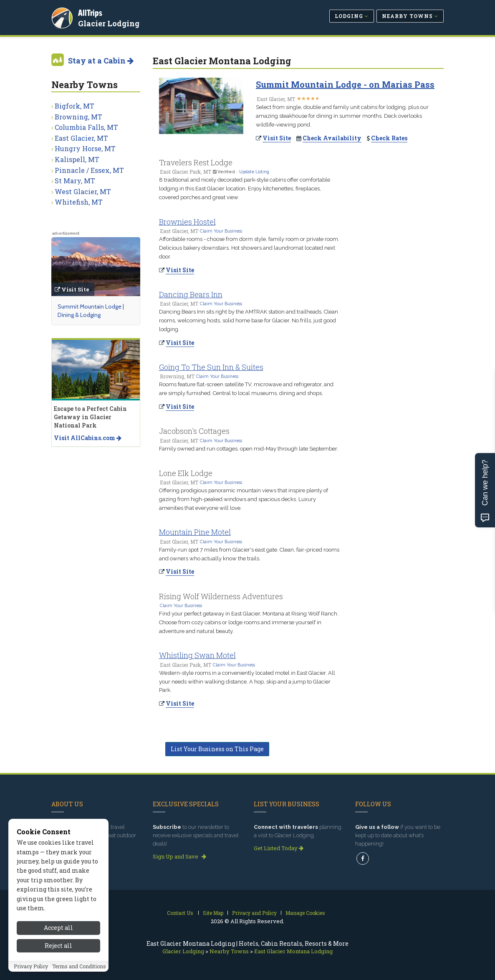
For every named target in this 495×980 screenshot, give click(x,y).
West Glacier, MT (83, 191)
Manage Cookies (305, 913)
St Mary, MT (75, 181)
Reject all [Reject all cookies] (58, 948)
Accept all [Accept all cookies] (58, 931)
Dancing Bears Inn (191, 294)
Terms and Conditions (79, 969)
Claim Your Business (221, 231)
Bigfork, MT (75, 106)
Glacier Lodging (110, 23)
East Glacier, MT (81, 138)
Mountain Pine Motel (195, 532)
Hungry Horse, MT (85, 148)
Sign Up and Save (179, 856)
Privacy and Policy (254, 913)
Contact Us (180, 913)
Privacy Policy (31, 969)
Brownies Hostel (187, 222)
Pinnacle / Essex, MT (89, 170)
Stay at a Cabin (101, 61)
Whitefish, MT (79, 202)
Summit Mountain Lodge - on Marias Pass (345, 84)
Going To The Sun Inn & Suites (211, 367)
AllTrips (91, 12)
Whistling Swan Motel (197, 655)
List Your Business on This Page (217, 749)
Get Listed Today (279, 848)
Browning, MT (78, 117)
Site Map (213, 913)
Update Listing (254, 172)
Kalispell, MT (77, 159)
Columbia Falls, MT (86, 127)
